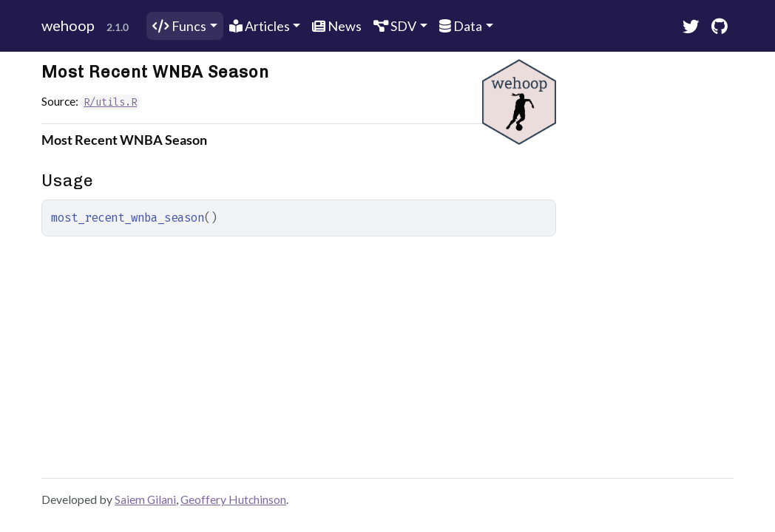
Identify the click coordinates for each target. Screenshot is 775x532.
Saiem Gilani (145, 499)
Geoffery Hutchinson (233, 499)
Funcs (179, 26)
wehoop (68, 25)
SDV (395, 26)
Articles (260, 26)
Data (461, 26)
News (337, 26)
